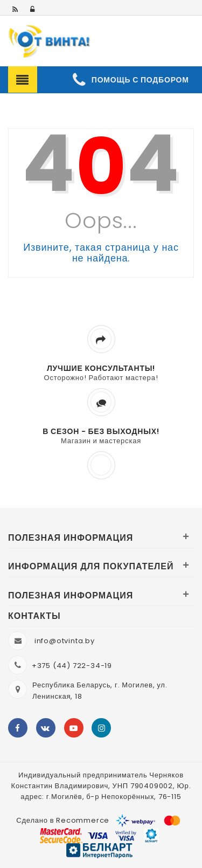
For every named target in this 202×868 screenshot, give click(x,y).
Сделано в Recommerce (63, 820)
